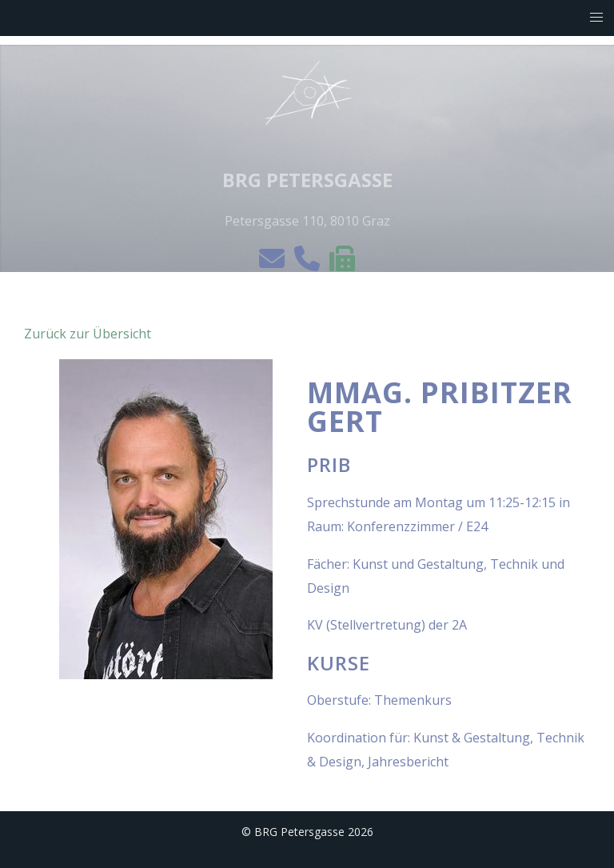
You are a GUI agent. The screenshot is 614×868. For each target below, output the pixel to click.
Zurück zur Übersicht (88, 334)
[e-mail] (273, 263)
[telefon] (309, 263)
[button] (597, 18)
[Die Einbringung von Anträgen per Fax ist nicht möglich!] (342, 263)
